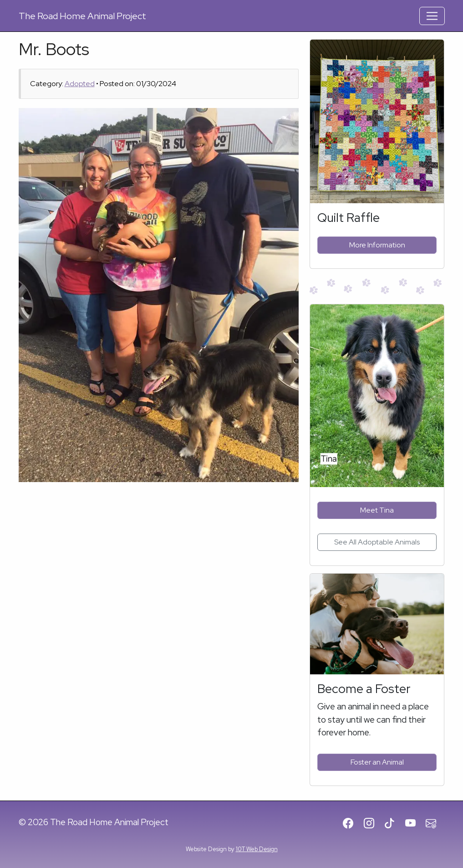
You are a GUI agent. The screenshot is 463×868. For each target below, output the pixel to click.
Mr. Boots (54, 49)
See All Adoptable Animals (377, 542)
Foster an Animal (377, 762)
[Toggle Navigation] (432, 16)
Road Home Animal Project (82, 16)
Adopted (80, 84)
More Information (377, 245)
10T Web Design (257, 849)
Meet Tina (377, 510)
